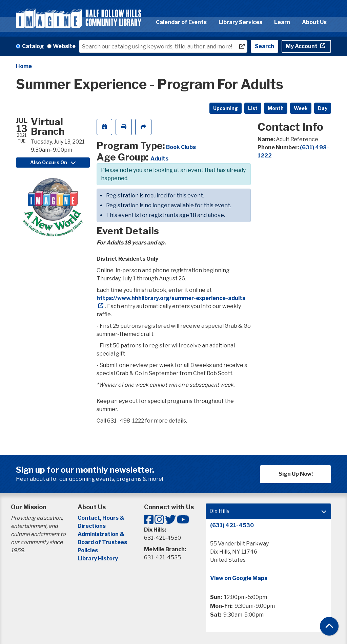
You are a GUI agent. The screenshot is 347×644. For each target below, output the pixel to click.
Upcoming (226, 108)
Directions (92, 526)
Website (64, 46)
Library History (98, 559)
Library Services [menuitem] (240, 22)
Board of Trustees (102, 542)
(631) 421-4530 (232, 525)
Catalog (33, 46)
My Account (302, 46)
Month (276, 108)
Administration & (101, 534)
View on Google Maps (239, 578)
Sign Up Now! (296, 474)
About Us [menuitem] (314, 22)
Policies (88, 550)
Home (24, 66)
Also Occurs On (53, 162)
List (253, 108)
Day (323, 108)
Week (301, 108)
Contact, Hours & (101, 518)
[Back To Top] (329, 626)
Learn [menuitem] (282, 22)
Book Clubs (181, 147)
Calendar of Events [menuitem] (181, 22)
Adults (159, 159)
